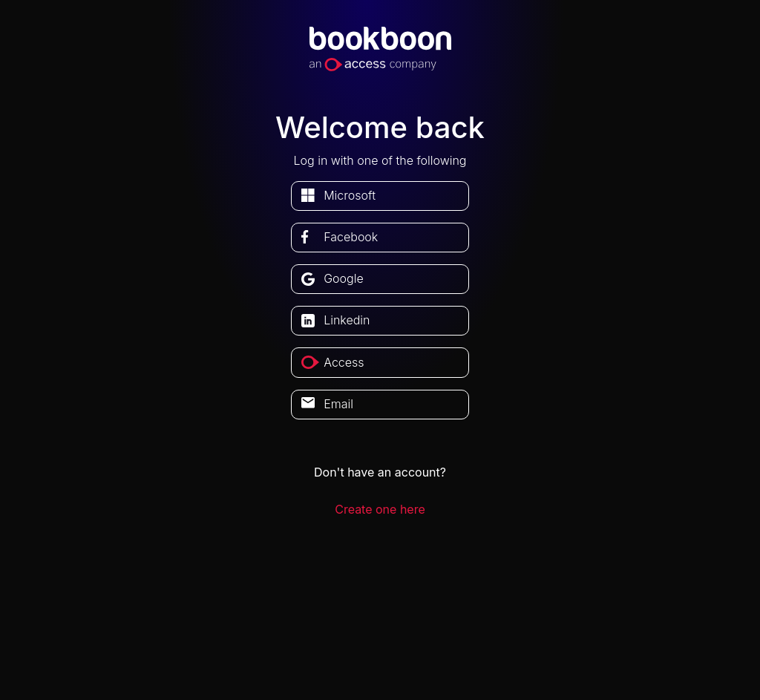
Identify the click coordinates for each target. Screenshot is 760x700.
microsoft (350, 195)
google (344, 278)
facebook (351, 237)
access (344, 362)
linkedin (347, 320)
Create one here (380, 509)
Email (338, 404)
